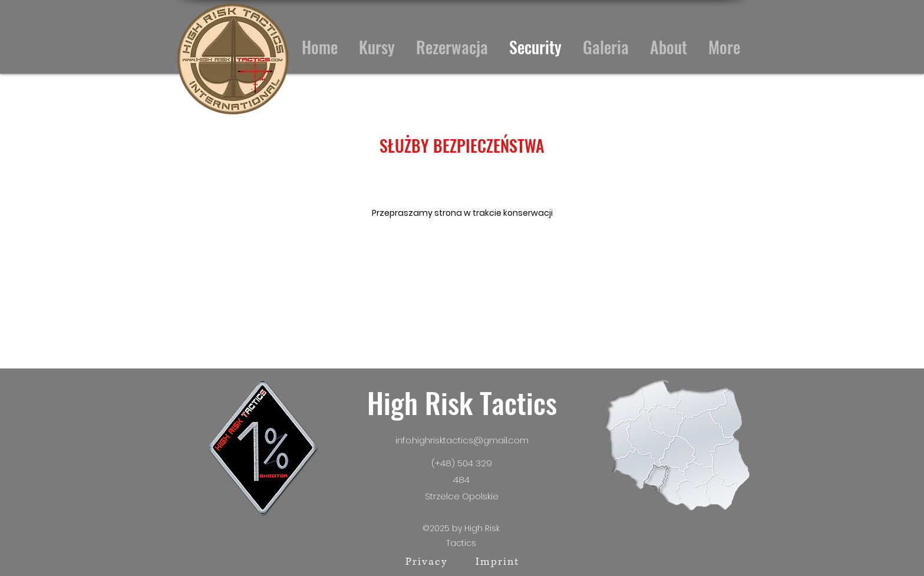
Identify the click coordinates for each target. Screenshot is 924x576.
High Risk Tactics (462, 402)
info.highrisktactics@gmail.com (462, 440)
